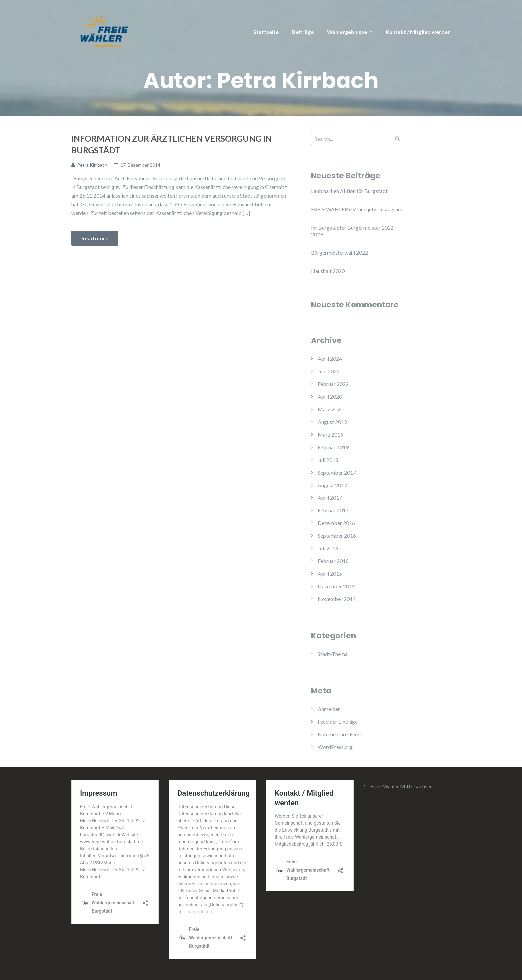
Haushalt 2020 (328, 271)
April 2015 (330, 574)
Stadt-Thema (333, 654)
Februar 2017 (333, 510)
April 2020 (330, 396)
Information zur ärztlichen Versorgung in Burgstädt (171, 144)
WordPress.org (335, 747)
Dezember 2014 (336, 586)
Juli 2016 (328, 548)
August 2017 (332, 485)
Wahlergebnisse (347, 32)
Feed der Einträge (338, 722)
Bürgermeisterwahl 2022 (339, 252)
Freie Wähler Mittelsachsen (401, 786)
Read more (95, 238)
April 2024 (330, 358)
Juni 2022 (329, 371)
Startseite (266, 32)
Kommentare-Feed (339, 734)
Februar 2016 (333, 561)
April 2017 (330, 498)
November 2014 (337, 599)
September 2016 (337, 536)
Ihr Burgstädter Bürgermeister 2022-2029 (353, 231)
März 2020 (330, 409)
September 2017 (337, 472)
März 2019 (330, 434)
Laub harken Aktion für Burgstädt (349, 191)
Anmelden (329, 709)
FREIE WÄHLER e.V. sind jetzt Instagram (357, 209)
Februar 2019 (333, 447)
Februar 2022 (333, 384)
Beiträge (303, 32)
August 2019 (332, 422)
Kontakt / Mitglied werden (418, 32)
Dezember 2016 (336, 523)
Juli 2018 (328, 460)
